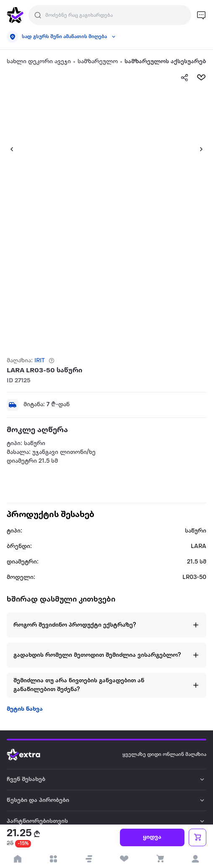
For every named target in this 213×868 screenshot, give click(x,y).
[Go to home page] (30, 755)
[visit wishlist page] (124, 859)
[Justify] (38, 15)
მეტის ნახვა (25, 709)
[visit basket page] (160, 859)
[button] (8, 149)
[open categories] (53, 859)
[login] (195, 859)
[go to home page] (15, 15)
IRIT (40, 361)
